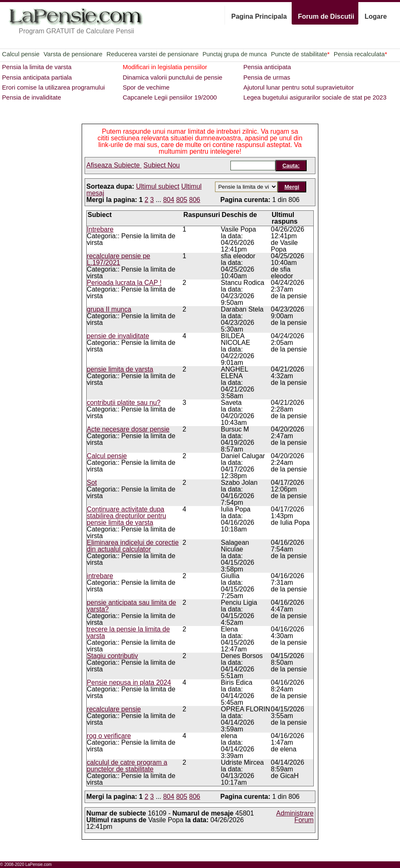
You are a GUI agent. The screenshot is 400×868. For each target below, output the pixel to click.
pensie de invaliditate (118, 336)
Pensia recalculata (360, 54)
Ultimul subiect (158, 186)
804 (169, 200)
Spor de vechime (146, 87)
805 (182, 200)
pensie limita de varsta (120, 369)
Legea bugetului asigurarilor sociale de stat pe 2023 (315, 97)
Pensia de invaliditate (32, 97)
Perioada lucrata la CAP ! (124, 283)
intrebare (100, 576)
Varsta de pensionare (73, 54)
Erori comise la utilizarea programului (54, 87)
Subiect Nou (161, 165)
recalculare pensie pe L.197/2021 (118, 259)
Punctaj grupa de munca (235, 54)
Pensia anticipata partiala (37, 77)
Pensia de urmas (267, 77)
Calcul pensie (21, 54)
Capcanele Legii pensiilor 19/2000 (170, 97)
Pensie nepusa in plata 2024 (129, 682)
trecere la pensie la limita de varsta (128, 632)
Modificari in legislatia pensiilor (165, 67)
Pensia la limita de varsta (37, 67)
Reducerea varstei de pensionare (153, 54)
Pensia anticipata (267, 67)
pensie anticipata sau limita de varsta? (131, 606)
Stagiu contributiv (112, 656)
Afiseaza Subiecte (114, 165)
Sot (92, 483)
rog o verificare (109, 736)
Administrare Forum (295, 817)
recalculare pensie (114, 709)
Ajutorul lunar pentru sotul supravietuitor (299, 87)
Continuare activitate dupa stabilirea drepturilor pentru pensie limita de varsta (126, 516)
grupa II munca (109, 309)
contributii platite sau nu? (124, 403)
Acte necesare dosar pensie (128, 429)
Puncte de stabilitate (300, 54)
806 (195, 200)
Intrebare (100, 229)
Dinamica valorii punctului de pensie (172, 77)
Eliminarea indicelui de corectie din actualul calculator (133, 546)
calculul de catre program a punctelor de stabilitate (127, 766)
